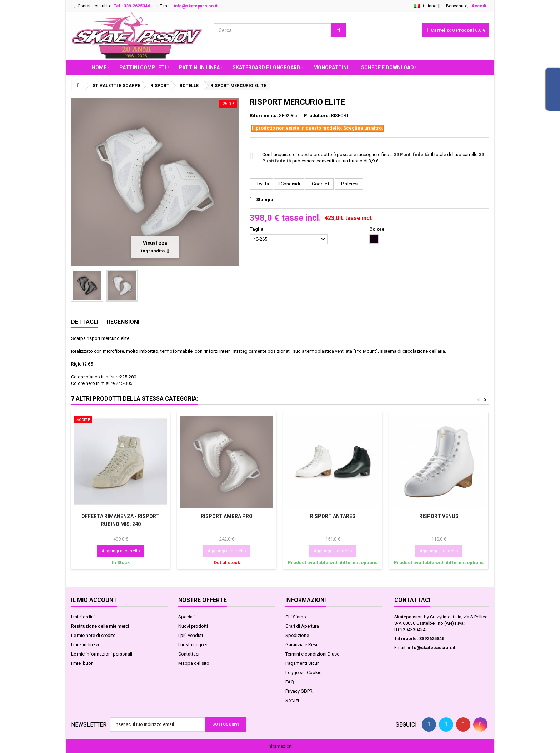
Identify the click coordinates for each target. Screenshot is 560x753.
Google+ (319, 184)
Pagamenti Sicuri (302, 663)
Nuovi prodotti (193, 626)
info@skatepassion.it (431, 647)
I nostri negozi (193, 645)
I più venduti (191, 635)
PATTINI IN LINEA (199, 67)
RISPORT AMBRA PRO (227, 516)
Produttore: (317, 116)
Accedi (479, 6)
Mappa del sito (194, 663)
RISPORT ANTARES (333, 516)
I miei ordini (83, 617)
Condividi (289, 184)
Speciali (186, 617)
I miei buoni (83, 663)
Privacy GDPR (299, 691)
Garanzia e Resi (301, 645)
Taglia (257, 229)
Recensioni (123, 322)
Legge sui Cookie (303, 672)
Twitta (261, 184)
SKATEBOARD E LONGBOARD (266, 67)
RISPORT (340, 116)
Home (99, 67)
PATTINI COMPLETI (143, 67)
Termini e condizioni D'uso (312, 654)
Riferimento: (264, 116)
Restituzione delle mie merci (100, 626)
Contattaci (189, 654)
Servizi (292, 700)
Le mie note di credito (93, 635)
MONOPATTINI (331, 67)
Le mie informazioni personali (102, 654)
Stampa (265, 199)
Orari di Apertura (302, 626)
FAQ (290, 682)
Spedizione (297, 635)
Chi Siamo (296, 617)
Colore (377, 229)
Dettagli (85, 322)
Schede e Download (387, 67)
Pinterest (349, 184)
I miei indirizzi (85, 645)
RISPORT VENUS (439, 516)
